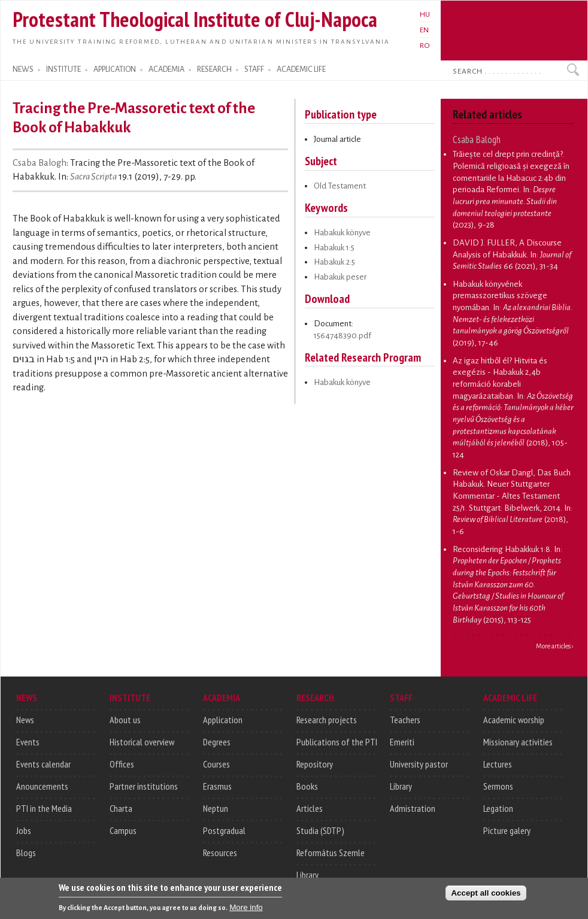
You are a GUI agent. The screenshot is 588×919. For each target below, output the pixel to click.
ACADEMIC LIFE (301, 69)
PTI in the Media (44, 808)
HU (425, 14)
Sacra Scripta (93, 177)
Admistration (413, 808)
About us (125, 720)
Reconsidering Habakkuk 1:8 (501, 549)
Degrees (217, 742)
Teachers (405, 720)
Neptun (216, 808)
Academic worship (514, 720)
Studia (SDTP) (320, 830)
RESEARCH (214, 69)
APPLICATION (115, 69)
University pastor (419, 764)
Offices (122, 764)
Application (223, 720)
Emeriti (402, 742)
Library (307, 875)
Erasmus (217, 786)
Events (28, 742)
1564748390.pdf (343, 336)
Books (307, 786)
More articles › (555, 646)
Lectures (498, 764)
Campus (123, 830)
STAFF (254, 69)
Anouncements (42, 786)
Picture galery (507, 830)
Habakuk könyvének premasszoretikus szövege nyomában (500, 296)
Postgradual (224, 830)
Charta (121, 808)
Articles (310, 808)
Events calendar (43, 764)
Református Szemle (331, 853)
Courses (216, 764)
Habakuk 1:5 (334, 248)
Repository (315, 764)
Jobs (24, 830)
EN (424, 30)
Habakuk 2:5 (334, 262)
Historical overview (142, 742)
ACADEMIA (166, 69)
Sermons (498, 786)
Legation (498, 808)
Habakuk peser (340, 277)
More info (246, 912)
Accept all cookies (486, 898)
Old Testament (340, 186)
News (25, 720)
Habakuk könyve (342, 233)
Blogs (26, 853)
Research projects (327, 720)
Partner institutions (144, 786)
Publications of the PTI (337, 742)
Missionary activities (518, 742)
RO (425, 46)
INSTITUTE (63, 69)
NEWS (23, 69)
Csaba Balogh (40, 163)
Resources (220, 853)
